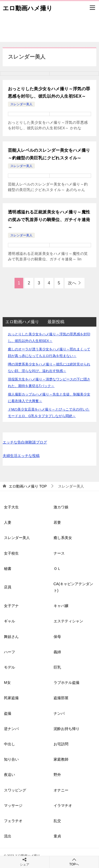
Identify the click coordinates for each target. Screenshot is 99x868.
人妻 (8, 522)
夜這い (10, 775)
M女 (7, 683)
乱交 (57, 821)
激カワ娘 (61, 507)
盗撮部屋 (61, 698)
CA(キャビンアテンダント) (73, 587)
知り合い (11, 759)
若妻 (57, 522)
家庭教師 (61, 759)
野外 (57, 775)
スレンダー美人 (21, 104)
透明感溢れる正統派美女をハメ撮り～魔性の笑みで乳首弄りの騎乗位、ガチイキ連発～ (49, 220)
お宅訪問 (61, 744)
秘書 (8, 569)
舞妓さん (11, 637)
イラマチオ (63, 805)
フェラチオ (13, 821)
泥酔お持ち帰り (67, 729)
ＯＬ (57, 569)
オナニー (61, 790)
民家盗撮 (11, 698)
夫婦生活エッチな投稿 (21, 456)
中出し (10, 744)
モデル (10, 667)
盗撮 (8, 713)
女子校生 (11, 553)
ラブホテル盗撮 (67, 683)
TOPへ (74, 862)
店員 (8, 587)
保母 (57, 637)
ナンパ (59, 713)
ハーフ (10, 652)
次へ (72, 283)
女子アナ (11, 606)
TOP (28, 486)
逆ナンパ (11, 729)
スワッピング (15, 790)
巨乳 (57, 667)
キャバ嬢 (61, 606)
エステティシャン (68, 621)
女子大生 (11, 507)
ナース (59, 553)
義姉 (57, 652)
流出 (8, 836)
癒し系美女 (63, 538)
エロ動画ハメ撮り (28, 8)
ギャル (10, 621)
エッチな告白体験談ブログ (25, 442)
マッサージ (13, 805)
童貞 (57, 836)
